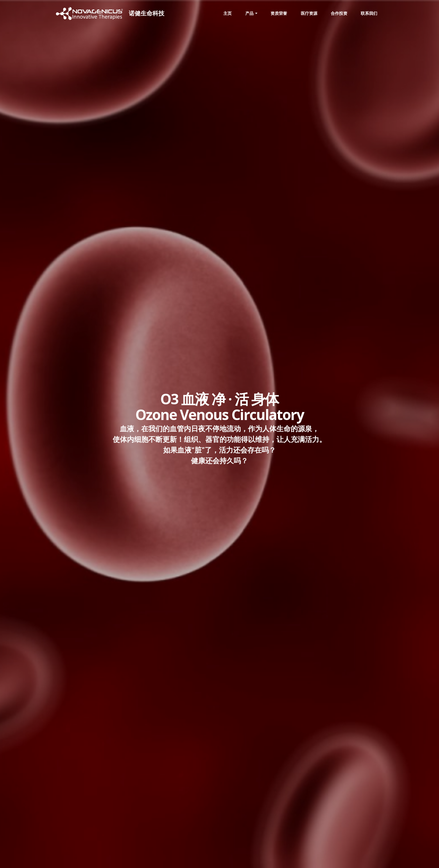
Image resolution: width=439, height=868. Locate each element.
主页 (228, 13)
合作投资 (339, 13)
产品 (249, 13)
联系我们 (369, 13)
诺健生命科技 (149, 13)
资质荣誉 (279, 13)
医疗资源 (309, 13)
